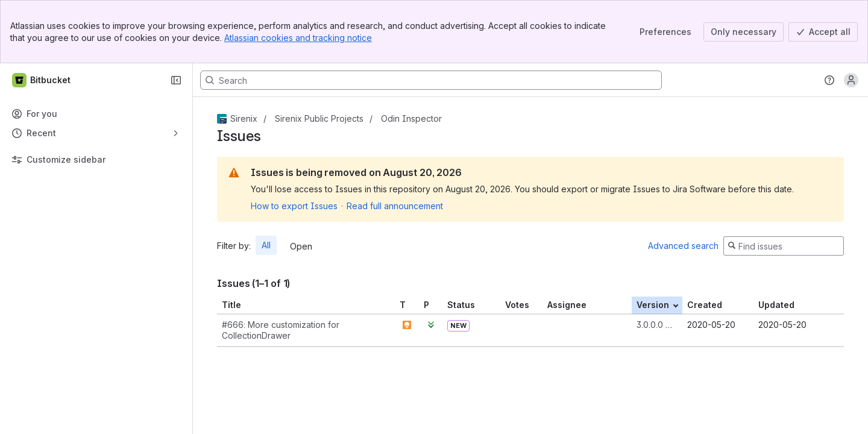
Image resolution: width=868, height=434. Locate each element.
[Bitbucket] (42, 80)
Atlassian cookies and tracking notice (298, 38)
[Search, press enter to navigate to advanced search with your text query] (431, 80)
